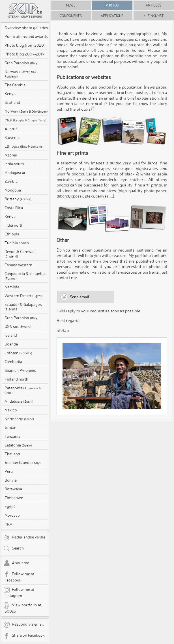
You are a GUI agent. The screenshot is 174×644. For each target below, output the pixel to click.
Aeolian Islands (23, 463)
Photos (112, 5)
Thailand (12, 454)
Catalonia (18, 445)
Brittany (18, 199)
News (71, 5)
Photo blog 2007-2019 (24, 54)
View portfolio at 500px (22, 608)
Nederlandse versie (24, 538)
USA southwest (18, 327)
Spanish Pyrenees (20, 370)
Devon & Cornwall (20, 254)
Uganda (11, 344)
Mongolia (13, 190)
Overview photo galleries (26, 28)
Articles (153, 5)
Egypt (10, 506)
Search (14, 549)
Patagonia (23, 390)
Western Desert (24, 296)
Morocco (12, 515)
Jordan (10, 428)
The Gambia (15, 85)
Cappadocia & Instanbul (25, 276)
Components (71, 16)
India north (14, 225)
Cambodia (13, 362)
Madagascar (15, 173)
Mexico (11, 410)
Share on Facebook (24, 636)
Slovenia (12, 138)
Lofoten (18, 353)
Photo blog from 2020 (24, 45)
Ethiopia (24, 146)
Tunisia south (17, 243)
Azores (11, 155)
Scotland (12, 102)
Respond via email (24, 625)
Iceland (11, 335)
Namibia (12, 287)
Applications (112, 16)
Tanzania (12, 436)
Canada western (18, 265)
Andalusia (19, 401)
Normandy (20, 419)
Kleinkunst (154, 16)
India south (14, 164)
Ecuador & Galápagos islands (23, 307)
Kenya (10, 94)
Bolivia (11, 480)
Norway (21, 74)
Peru (9, 471)
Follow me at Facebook (19, 577)
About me (16, 563)
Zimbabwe (14, 498)
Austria (11, 129)
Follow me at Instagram (19, 592)
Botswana (13, 489)
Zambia (11, 181)
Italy (25, 120)
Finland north (16, 379)
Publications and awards (26, 37)
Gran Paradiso (22, 63)
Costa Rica (14, 208)
